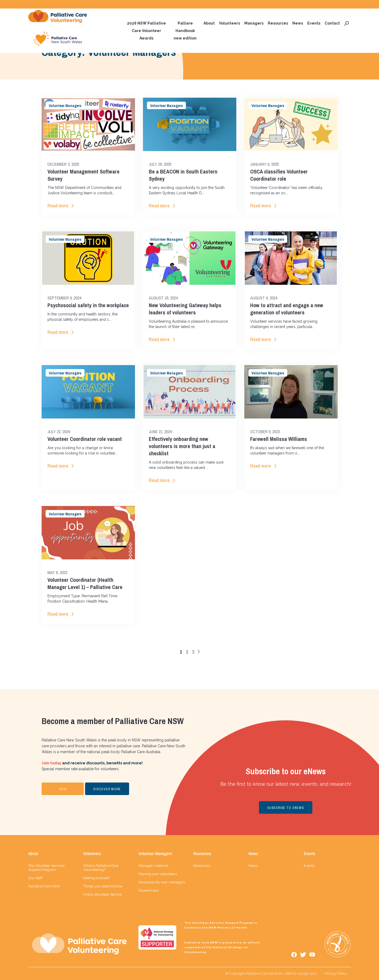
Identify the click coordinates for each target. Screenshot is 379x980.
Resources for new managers (162, 882)
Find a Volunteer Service (103, 894)
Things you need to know (103, 886)
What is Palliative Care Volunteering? (101, 868)
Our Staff (35, 878)
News (298, 23)
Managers (254, 23)
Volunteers (230, 23)
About (209, 23)
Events (314, 23)
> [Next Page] (199, 651)
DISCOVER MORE (107, 789)
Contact (332, 23)
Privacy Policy (336, 973)
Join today (51, 763)
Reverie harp (149, 890)
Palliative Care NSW (44, 886)
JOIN (63, 789)
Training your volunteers (158, 874)
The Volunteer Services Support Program (46, 868)
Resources (278, 23)
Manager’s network (153, 866)
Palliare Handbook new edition (185, 31)
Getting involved (96, 878)
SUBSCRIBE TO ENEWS (286, 808)
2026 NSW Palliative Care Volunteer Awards (146, 31)
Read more (58, 206)
